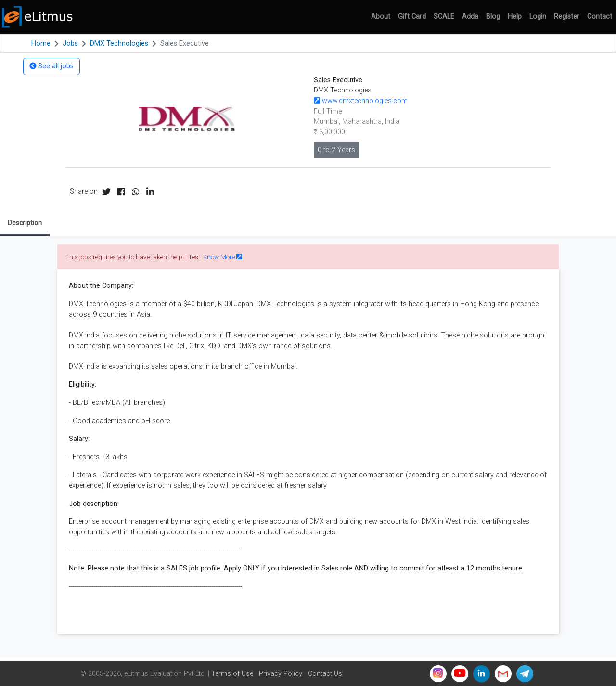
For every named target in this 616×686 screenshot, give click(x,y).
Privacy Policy (281, 674)
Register (567, 17)
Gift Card (412, 17)
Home (41, 44)
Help (515, 17)
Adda (470, 17)
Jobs (70, 44)
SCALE (444, 17)
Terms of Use (232, 674)
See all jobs (51, 66)
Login (538, 17)
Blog (493, 17)
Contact (600, 17)
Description (25, 223)
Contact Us (325, 674)
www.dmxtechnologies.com (361, 101)
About (381, 17)
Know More (223, 257)
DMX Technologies (119, 44)
